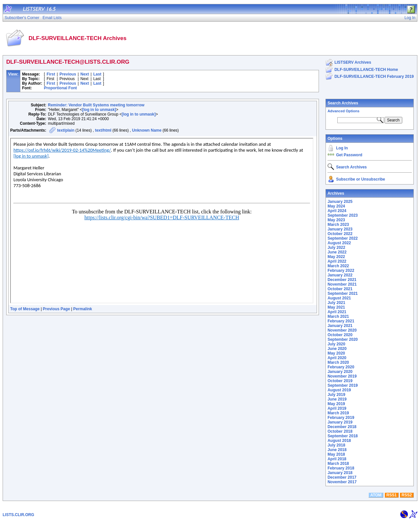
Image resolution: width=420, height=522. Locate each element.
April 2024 (337, 211)
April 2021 (337, 312)
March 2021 (338, 316)
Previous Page (57, 309)
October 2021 (340, 289)
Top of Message (25, 309)
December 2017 (342, 477)
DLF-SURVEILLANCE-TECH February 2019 (374, 76)
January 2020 (340, 372)
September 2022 (343, 238)
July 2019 (336, 395)
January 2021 (340, 326)
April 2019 (337, 408)
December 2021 (342, 280)
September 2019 (343, 385)
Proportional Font (61, 88)
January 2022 (340, 275)
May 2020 (336, 353)
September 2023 (343, 215)
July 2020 (336, 344)
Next (85, 74)
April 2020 (337, 358)
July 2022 (336, 248)
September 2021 (343, 294)
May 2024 (336, 206)
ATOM (376, 495)
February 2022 (341, 271)
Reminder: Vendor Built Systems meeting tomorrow (96, 105)
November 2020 (342, 330)
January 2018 (340, 473)
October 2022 (340, 234)
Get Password (349, 155)
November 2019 (342, 376)
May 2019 (336, 404)
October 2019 (340, 381)
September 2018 (343, 436)
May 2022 (336, 257)
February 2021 (341, 321)
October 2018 (340, 431)
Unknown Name (147, 130)
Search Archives (343, 103)
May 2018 (336, 454)
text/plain (66, 130)
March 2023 (338, 225)
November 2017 (342, 482)
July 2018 (336, 445)
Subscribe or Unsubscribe (360, 179)
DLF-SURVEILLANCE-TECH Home (366, 70)
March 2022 (338, 266)
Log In (342, 148)
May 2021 (336, 307)
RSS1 (392, 495)
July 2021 (336, 303)
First (51, 74)
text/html (103, 130)
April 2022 (337, 261)
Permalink (83, 309)
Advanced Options (343, 111)
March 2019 (338, 413)
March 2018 (338, 464)
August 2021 (339, 298)
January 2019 (340, 422)
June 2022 (337, 252)
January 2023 (340, 229)
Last (97, 74)
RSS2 (407, 495)
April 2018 (337, 459)
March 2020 (338, 362)
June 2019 (337, 399)
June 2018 (337, 450)
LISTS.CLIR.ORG (18, 515)
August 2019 (339, 390)
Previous (68, 74)
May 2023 (336, 220)
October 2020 (340, 335)
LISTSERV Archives (353, 62)
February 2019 (341, 418)
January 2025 (340, 202)
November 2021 (342, 284)
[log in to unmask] (99, 110)
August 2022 (339, 243)
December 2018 (342, 427)
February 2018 (341, 468)
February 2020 (341, 367)
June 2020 (337, 349)
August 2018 (339, 441)
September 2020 (343, 339)
